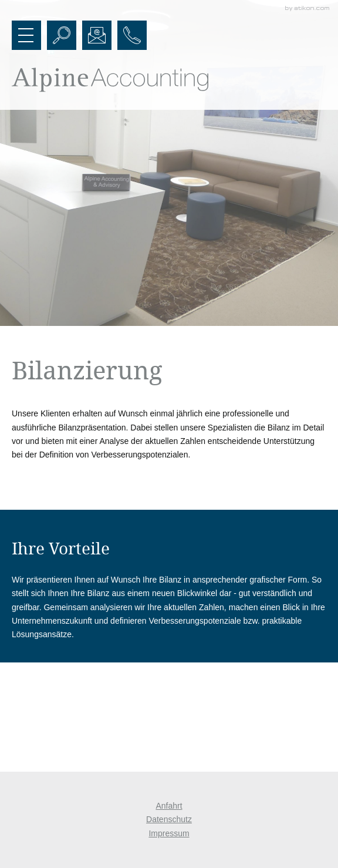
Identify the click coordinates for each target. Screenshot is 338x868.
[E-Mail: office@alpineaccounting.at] (97, 35)
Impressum (169, 833)
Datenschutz (169, 819)
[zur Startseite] (110, 80)
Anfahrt (169, 806)
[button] (26, 35)
